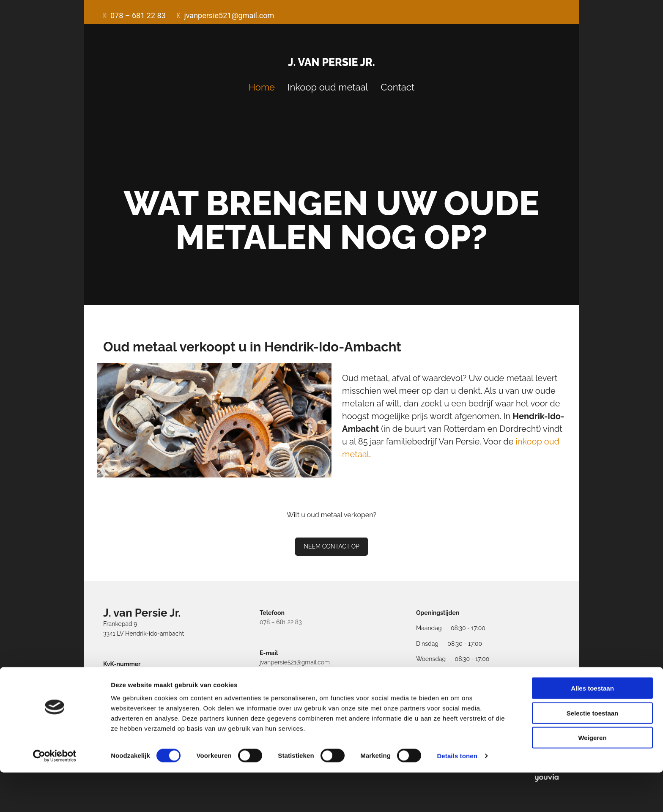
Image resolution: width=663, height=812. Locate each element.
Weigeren (592, 777)
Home (262, 87)
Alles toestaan (592, 728)
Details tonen (457, 795)
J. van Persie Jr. (331, 62)
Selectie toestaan (593, 753)
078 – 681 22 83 (281, 622)
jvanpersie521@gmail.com (295, 662)
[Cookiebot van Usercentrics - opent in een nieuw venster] (55, 796)
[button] (331, 547)
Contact (398, 87)
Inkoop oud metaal (328, 87)
